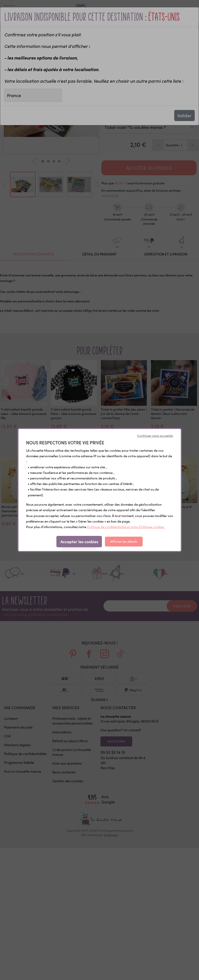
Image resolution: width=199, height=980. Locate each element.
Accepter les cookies (79, 541)
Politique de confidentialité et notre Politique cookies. (126, 527)
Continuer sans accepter (155, 436)
